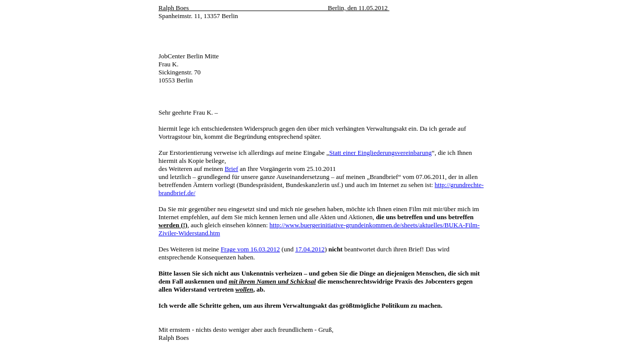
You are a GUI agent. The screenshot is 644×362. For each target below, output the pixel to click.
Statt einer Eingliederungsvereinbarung (380, 153)
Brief (232, 169)
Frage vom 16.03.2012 (251, 249)
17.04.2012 (310, 249)
